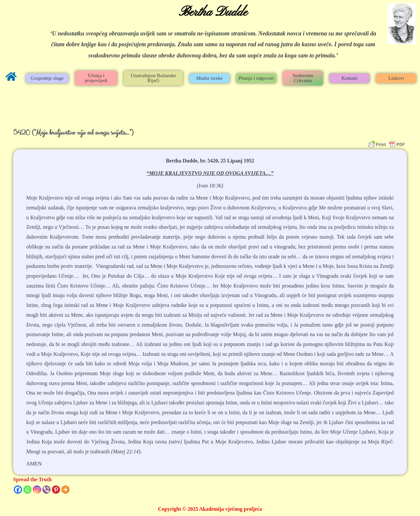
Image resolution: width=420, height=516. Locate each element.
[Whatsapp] (27, 490)
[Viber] (46, 490)
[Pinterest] (56, 490)
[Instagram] (37, 490)
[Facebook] (18, 490)
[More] (65, 490)
